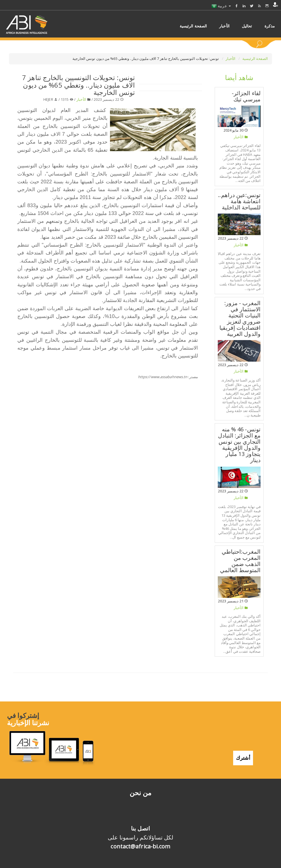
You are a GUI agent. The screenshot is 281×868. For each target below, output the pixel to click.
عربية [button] (221, 6)
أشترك (243, 755)
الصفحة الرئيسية (255, 59)
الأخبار (231, 59)
